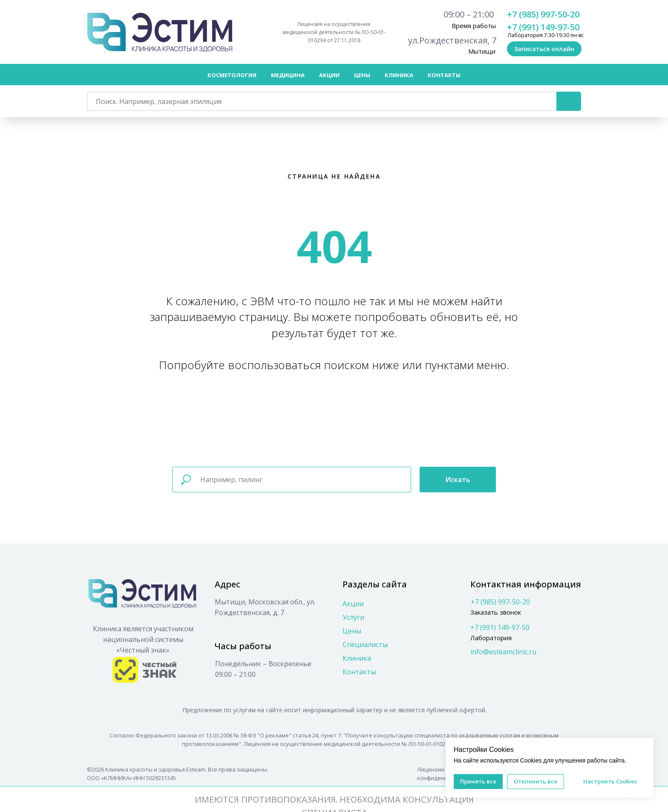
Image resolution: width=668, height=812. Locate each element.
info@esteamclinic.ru (503, 652)
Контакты (444, 75)
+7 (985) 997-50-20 (543, 14)
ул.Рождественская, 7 (452, 40)
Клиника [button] (399, 75)
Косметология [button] (232, 75)
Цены (352, 631)
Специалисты (365, 644)
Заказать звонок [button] (496, 612)
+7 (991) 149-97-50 (543, 27)
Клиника (357, 658)
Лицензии (431, 769)
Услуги (353, 617)
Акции (329, 75)
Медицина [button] (288, 75)
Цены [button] (362, 75)
